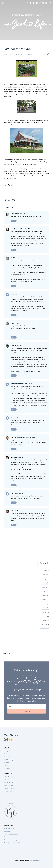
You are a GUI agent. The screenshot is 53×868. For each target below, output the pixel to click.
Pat (12, 417)
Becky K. (13, 345)
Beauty (6, 763)
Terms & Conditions (10, 788)
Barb (12, 323)
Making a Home (9, 782)
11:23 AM (16, 417)
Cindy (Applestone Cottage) (20, 437)
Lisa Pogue (14, 457)
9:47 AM (17, 294)
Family (6, 751)
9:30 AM (41, 229)
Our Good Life (35, 860)
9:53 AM (19, 345)
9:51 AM (17, 323)
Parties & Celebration (11, 834)
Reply (14, 221)
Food (5, 837)
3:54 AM (21, 493)
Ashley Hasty (15, 214)
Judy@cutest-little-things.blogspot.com (24, 229)
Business (7, 754)
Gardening (7, 831)
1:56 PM (16, 511)
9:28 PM (21, 457)
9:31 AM (20, 258)
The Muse (14, 258)
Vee (12, 511)
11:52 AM (33, 437)
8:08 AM (22, 214)
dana (12, 294)
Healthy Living (8, 760)
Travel (6, 766)
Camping (7, 768)
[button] (48, 54)
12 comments (28, 54)
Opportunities (8, 777)
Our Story (7, 780)
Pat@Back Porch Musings (19, 384)
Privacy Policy (8, 791)
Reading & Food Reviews (12, 843)
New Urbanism (8, 785)
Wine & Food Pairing (10, 840)
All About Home (9, 828)
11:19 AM (30, 384)
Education (7, 757)
